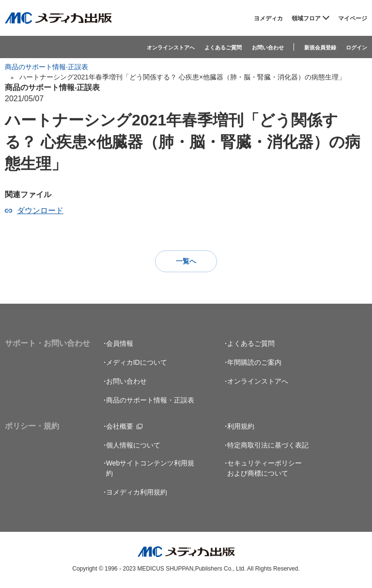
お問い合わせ (268, 47)
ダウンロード (40, 210)
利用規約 (241, 427)
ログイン (356, 47)
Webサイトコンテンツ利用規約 (150, 469)
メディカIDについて (137, 363)
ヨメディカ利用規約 (137, 493)
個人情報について (133, 446)
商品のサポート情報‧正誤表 (46, 67)
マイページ (353, 18)
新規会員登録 (320, 47)
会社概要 (120, 427)
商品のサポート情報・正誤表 (150, 401)
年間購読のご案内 (254, 363)
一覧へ (186, 262)
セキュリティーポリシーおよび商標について (264, 469)
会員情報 (120, 344)
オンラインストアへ (171, 47)
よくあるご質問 (223, 47)
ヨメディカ (268, 18)
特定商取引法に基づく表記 (268, 446)
